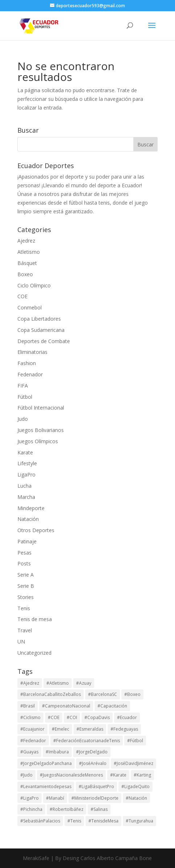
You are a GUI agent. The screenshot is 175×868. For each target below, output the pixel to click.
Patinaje (27, 541)
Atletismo (29, 252)
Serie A (26, 575)
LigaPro (26, 474)
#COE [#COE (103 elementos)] (54, 717)
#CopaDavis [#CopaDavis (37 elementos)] (97, 717)
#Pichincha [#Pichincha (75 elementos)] (31, 809)
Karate (25, 452)
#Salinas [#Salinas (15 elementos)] (99, 809)
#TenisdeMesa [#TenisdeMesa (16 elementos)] (103, 821)
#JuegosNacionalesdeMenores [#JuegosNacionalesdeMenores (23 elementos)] (71, 775)
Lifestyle (27, 463)
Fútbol (25, 397)
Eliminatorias (32, 352)
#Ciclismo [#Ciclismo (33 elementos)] (30, 717)
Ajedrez (26, 241)
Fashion (27, 363)
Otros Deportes (36, 530)
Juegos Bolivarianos (41, 430)
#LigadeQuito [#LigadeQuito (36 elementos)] (136, 786)
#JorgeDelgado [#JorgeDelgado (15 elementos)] (92, 752)
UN (21, 642)
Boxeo (25, 274)
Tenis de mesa (35, 619)
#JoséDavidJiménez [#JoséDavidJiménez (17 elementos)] (134, 763)
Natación (28, 519)
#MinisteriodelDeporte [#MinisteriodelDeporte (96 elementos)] (95, 798)
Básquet (27, 263)
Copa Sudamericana (41, 330)
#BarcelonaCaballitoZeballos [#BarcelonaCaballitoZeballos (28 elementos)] (51, 694)
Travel (25, 630)
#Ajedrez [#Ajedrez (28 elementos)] (30, 683)
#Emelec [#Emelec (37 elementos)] (61, 729)
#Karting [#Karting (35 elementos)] (142, 775)
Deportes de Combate (44, 341)
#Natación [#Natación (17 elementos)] (136, 798)
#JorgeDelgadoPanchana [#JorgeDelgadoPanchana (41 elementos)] (46, 763)
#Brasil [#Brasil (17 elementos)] (28, 706)
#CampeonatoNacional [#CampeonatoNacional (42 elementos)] (66, 706)
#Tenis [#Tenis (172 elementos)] (74, 821)
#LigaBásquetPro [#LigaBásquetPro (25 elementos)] (96, 786)
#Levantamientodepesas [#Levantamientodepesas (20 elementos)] (46, 786)
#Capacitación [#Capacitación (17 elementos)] (112, 706)
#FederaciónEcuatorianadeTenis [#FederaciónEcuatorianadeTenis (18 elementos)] (87, 741)
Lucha (24, 486)
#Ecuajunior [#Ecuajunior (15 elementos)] (32, 729)
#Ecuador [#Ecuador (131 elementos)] (127, 717)
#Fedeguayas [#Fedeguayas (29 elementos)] (124, 729)
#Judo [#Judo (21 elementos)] (26, 775)
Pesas (24, 553)
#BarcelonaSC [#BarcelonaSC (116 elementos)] (103, 694)
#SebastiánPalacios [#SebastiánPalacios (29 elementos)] (40, 821)
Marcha (26, 497)
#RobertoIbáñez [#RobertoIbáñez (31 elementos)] (66, 809)
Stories (26, 597)
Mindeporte (31, 508)
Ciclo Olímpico (34, 285)
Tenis (24, 608)
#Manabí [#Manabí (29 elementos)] (55, 798)
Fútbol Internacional (41, 408)
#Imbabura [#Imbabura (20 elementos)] (57, 752)
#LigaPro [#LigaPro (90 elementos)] (30, 798)
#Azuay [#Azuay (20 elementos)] (84, 683)
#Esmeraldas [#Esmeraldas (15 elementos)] (90, 729)
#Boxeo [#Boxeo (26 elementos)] (132, 694)
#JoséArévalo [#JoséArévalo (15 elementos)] (93, 763)
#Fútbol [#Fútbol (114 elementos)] (135, 741)
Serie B (26, 586)
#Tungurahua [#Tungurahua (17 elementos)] (139, 821)
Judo (23, 419)
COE (22, 296)
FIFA (23, 386)
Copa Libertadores (39, 319)
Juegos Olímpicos (38, 441)
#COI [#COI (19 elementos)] (72, 717)
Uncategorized (34, 653)
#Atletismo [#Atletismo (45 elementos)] (58, 683)
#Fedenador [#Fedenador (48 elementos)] (33, 741)
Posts (24, 563)
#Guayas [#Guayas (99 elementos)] (29, 752)
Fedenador (30, 374)
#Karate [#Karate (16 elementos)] (118, 775)
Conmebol (30, 307)
